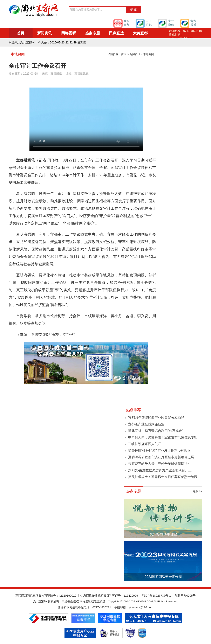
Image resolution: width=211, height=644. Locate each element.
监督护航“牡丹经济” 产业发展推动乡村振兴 (159, 451)
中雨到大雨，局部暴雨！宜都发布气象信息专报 (163, 437)
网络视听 (69, 33)
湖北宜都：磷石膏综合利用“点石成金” (156, 431)
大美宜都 (140, 33)
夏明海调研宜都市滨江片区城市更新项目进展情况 (164, 457)
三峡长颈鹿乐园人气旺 (145, 444)
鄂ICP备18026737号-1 (156, 596)
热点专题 (93, 33)
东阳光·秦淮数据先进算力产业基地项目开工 (160, 470)
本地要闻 (149, 54)
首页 (21, 33)
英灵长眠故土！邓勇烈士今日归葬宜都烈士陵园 (163, 477)
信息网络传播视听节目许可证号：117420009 (109, 596)
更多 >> (197, 491)
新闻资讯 (45, 33)
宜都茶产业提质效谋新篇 (146, 424)
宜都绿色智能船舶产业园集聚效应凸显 (156, 418)
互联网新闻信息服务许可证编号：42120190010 (46, 596)
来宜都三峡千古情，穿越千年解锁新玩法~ (159, 464)
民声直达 (116, 33)
